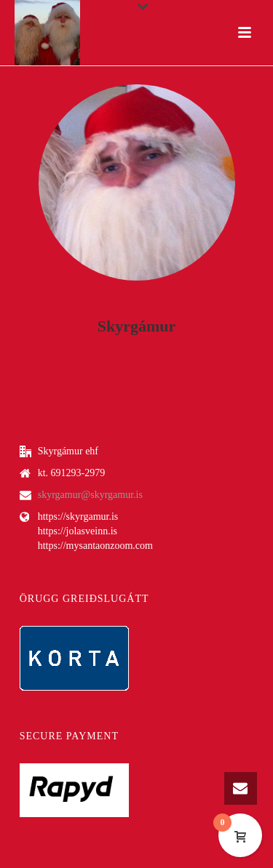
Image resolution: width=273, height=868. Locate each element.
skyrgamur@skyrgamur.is (90, 495)
